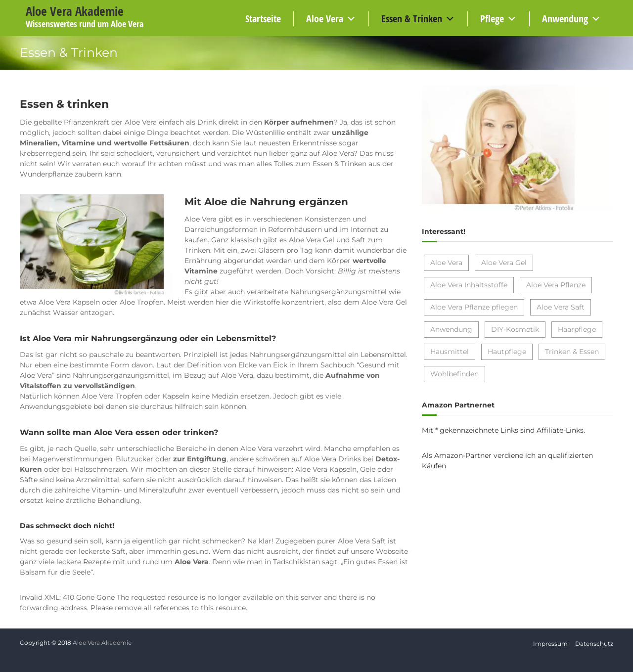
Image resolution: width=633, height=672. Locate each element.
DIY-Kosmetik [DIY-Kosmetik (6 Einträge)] (515, 329)
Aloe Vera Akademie (75, 11)
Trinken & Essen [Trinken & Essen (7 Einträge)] (572, 352)
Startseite (263, 19)
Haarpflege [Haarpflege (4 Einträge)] (577, 329)
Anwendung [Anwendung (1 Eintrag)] (451, 329)
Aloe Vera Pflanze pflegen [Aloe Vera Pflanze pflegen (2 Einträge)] (474, 307)
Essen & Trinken (412, 19)
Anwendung (565, 19)
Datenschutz (594, 644)
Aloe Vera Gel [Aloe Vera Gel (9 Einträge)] (504, 263)
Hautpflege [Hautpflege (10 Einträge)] (507, 352)
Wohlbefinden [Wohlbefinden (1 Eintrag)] (454, 374)
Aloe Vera (325, 19)
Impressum (550, 644)
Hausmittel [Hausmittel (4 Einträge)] (450, 352)
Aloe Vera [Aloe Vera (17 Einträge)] (446, 263)
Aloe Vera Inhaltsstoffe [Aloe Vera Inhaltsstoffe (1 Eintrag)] (469, 285)
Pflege (492, 19)
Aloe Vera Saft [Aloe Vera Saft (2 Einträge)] (561, 307)
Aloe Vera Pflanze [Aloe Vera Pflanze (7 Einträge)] (556, 285)
